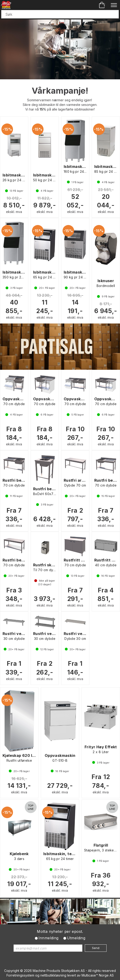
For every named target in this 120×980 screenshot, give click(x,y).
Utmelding (76, 938)
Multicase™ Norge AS (98, 975)
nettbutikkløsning (53, 975)
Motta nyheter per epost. (60, 931)
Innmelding (49, 938)
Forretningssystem (20, 975)
